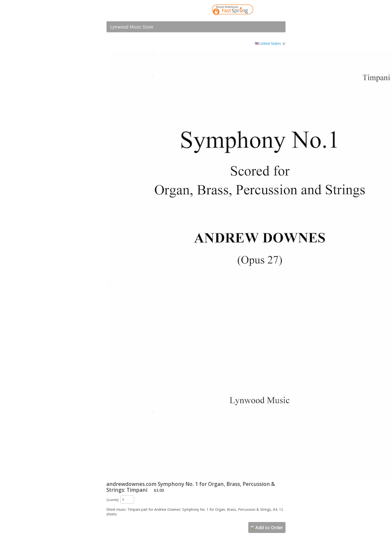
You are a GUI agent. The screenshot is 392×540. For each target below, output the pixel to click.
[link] (272, 11)
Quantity (112, 500)
